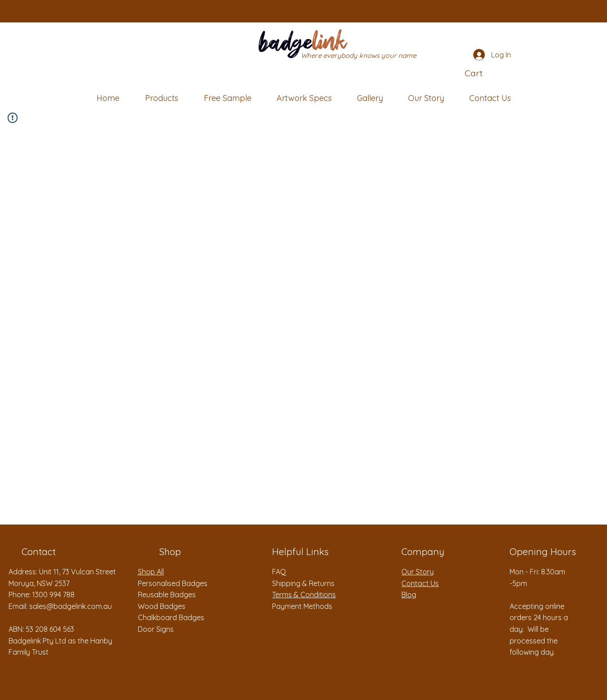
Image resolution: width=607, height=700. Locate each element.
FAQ (279, 572)
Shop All (151, 572)
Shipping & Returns (303, 583)
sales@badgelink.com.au (70, 606)
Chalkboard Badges (171, 617)
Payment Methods (302, 606)
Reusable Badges (167, 595)
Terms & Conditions (304, 595)
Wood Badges (162, 606)
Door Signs (156, 629)
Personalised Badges (173, 583)
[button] (488, 73)
